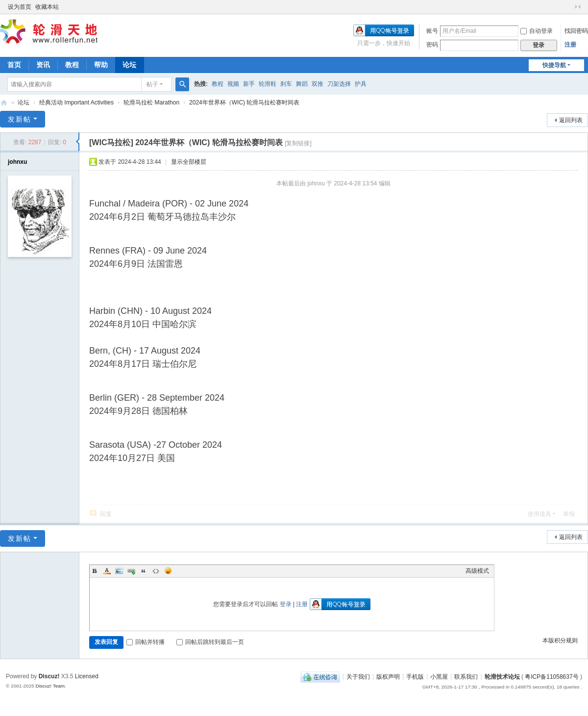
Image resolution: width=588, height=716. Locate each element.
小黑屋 (439, 676)
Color (107, 571)
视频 (233, 84)
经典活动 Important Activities (76, 102)
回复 (106, 514)
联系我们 (466, 676)
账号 (432, 31)
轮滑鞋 (268, 84)
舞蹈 (302, 84)
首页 (14, 65)
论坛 (129, 65)
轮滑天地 (4, 103)
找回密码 (576, 31)
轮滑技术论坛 (502, 676)
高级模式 (477, 571)
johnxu (17, 162)
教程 (72, 65)
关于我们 (358, 676)
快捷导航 (554, 65)
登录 (286, 604)
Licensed (87, 676)
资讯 (43, 65)
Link (131, 571)
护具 (361, 84)
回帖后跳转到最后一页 (210, 642)
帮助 (101, 65)
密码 (432, 45)
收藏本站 (47, 7)
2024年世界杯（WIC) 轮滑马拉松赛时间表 (244, 102)
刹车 (286, 84)
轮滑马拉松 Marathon (151, 102)
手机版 (415, 676)
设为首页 (20, 7)
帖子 (152, 84)
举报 (569, 514)
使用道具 (539, 514)
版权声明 (388, 676)
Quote (144, 571)
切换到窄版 (578, 7)
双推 (318, 84)
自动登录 (537, 31)
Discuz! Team (50, 686)
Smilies (168, 571)
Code (156, 571)
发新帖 (20, 119)
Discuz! (49, 676)
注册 (570, 45)
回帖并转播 (146, 642)
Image (119, 571)
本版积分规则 (560, 640)
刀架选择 (339, 84)
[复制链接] (298, 143)
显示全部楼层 (189, 162)
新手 (249, 84)
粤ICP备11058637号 (551, 676)
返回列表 (571, 120)
